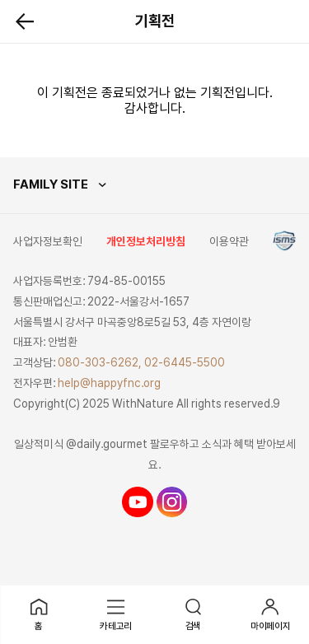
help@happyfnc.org (109, 383)
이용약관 (229, 241)
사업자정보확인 (48, 241)
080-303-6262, (100, 362)
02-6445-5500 (185, 362)
